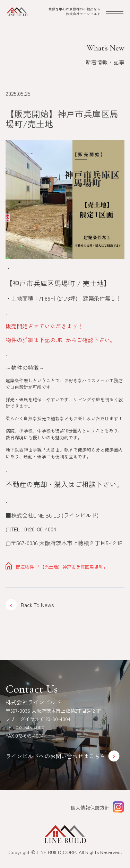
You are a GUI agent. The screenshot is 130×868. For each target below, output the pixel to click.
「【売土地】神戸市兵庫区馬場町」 (57, 567)
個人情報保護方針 (90, 807)
